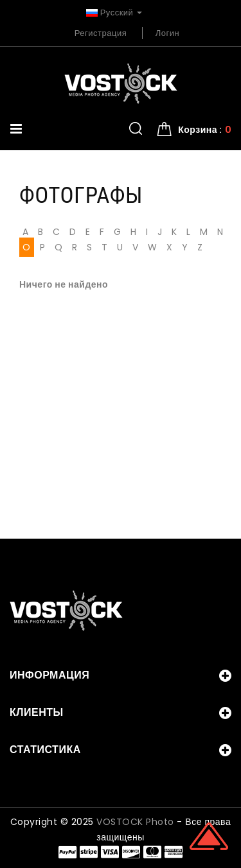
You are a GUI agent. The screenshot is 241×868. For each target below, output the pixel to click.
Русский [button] (114, 13)
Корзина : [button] (205, 130)
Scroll (209, 836)
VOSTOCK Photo (135, 822)
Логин (167, 33)
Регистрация (101, 33)
